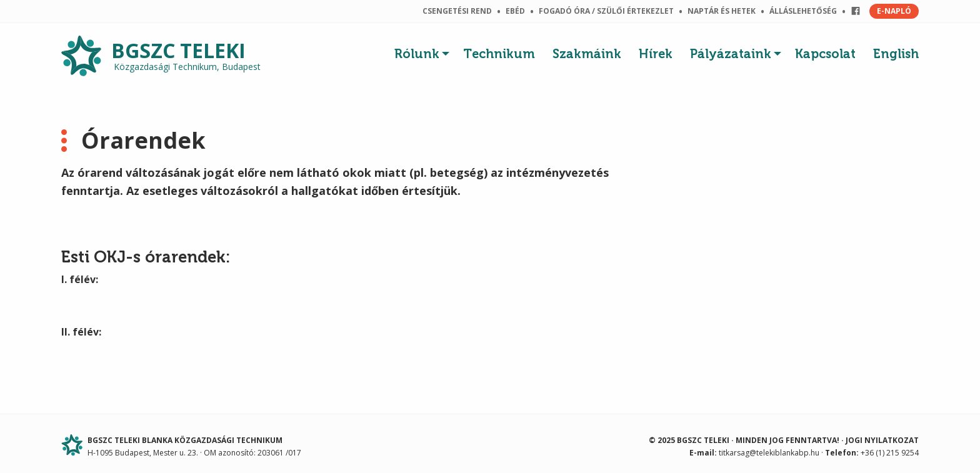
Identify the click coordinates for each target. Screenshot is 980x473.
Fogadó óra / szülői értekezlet (606, 11)
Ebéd (515, 11)
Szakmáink (587, 54)
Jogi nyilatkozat (882, 440)
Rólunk (417, 54)
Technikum (499, 54)
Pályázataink (731, 54)
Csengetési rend (457, 11)
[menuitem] (424, 51)
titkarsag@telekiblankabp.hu (769, 453)
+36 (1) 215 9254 (890, 453)
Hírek (656, 54)
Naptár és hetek (722, 11)
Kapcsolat (825, 54)
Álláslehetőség (803, 11)
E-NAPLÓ (894, 11)
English (896, 54)
